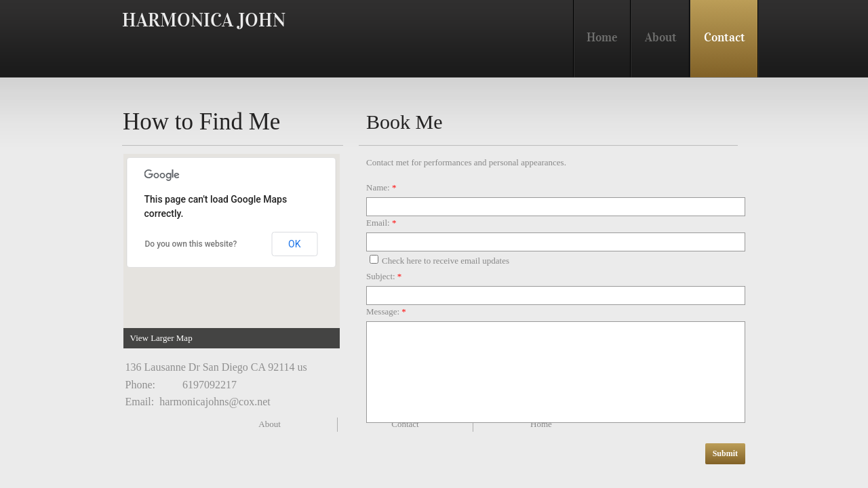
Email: (381, 223)
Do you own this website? (191, 244)
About (270, 424)
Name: (381, 187)
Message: (386, 311)
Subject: (384, 276)
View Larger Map (161, 338)
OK (294, 244)
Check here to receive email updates (439, 260)
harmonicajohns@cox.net (215, 402)
